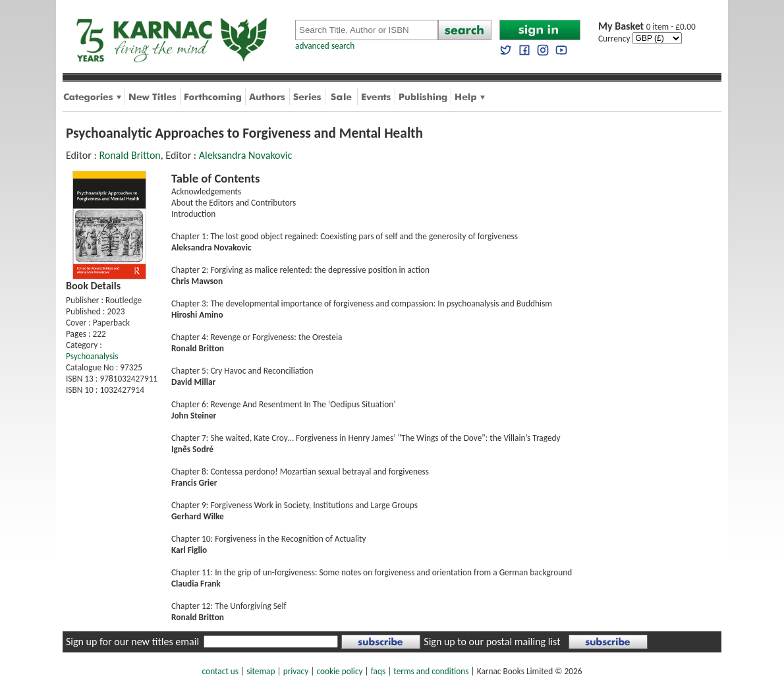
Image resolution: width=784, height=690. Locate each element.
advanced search (325, 46)
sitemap (261, 671)
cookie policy (339, 671)
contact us (220, 671)
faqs (378, 671)
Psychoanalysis (92, 356)
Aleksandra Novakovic (245, 155)
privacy (296, 671)
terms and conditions (431, 671)
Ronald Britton (129, 155)
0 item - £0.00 (647, 27)
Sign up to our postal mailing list (492, 642)
